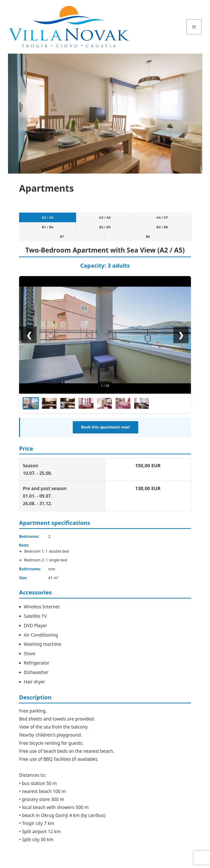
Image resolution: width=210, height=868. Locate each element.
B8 (180, 220)
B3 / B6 (137, 220)
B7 (158, 220)
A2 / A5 (30, 220)
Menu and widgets (194, 34)
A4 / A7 (73, 220)
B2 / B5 (116, 220)
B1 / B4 (94, 220)
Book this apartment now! (105, 415)
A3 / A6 (51, 220)
